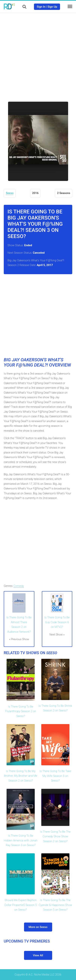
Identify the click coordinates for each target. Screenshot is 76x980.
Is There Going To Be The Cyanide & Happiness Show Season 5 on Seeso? (55, 905)
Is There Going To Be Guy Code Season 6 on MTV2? (57, 622)
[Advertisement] (38, 55)
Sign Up (52, 7)
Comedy (19, 586)
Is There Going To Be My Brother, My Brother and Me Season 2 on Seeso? (21, 776)
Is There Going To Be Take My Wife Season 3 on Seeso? (55, 776)
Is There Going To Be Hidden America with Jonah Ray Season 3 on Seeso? (21, 840)
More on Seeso (38, 927)
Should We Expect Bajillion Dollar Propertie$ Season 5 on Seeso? (21, 905)
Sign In (41, 7)
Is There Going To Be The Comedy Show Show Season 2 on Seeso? (55, 836)
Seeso (10, 193)
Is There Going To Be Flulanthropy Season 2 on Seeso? (21, 711)
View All (38, 955)
